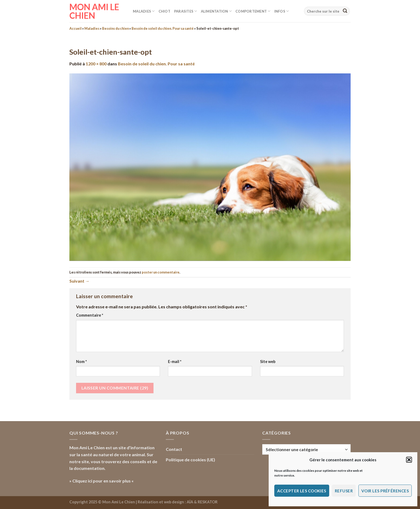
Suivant (79, 281)
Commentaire (90, 315)
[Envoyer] (345, 11)
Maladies (144, 11)
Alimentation (216, 11)
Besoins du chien (115, 28)
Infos (282, 11)
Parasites (186, 11)
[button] (409, 460)
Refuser (344, 491)
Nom (81, 362)
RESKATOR (208, 502)
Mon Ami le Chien (94, 11)
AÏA (190, 502)
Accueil (76, 28)
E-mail (175, 362)
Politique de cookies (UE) (190, 460)
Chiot (164, 11)
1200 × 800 (96, 64)
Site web (268, 362)
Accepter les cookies (302, 491)
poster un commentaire (161, 272)
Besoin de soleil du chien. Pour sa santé (163, 28)
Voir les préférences (385, 491)
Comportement (253, 11)
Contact (174, 449)
